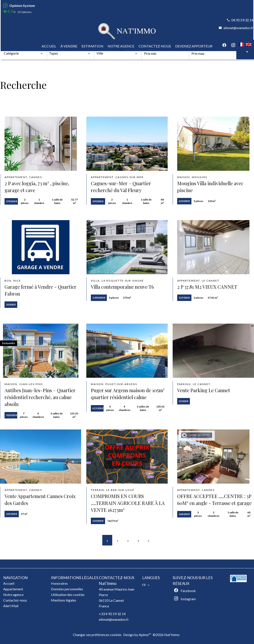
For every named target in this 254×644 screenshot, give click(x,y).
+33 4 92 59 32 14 (112, 614)
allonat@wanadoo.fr (238, 28)
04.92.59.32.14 (242, 20)
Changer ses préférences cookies (97, 635)
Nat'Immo (108, 583)
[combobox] (23, 53)
